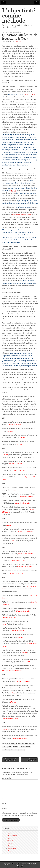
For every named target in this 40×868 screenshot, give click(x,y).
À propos (9, 843)
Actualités (6, 32)
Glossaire (10, 841)
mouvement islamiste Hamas (22, 215)
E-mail (5, 803)
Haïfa (10, 747)
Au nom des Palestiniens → (32, 760)
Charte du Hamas (30, 94)
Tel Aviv (21, 750)
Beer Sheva (10, 744)
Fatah (5, 747)
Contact (11, 846)
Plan (10, 851)
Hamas (14, 191)
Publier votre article (13, 836)
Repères (18, 32)
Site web (5, 809)
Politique (12, 32)
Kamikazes (14, 750)
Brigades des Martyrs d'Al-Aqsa (25, 744)
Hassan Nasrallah (25, 747)
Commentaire (7, 778)
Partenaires (12, 848)
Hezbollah (6, 750)
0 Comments (18, 41)
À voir (8, 838)
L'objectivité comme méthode (19, 16)
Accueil (9, 833)
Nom (4, 798)
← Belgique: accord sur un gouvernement (10, 760)
